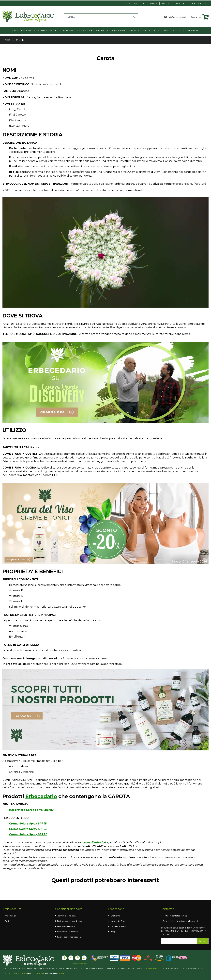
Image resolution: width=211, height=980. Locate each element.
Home (7, 40)
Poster (74, 964)
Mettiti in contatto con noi (175, 916)
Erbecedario (148, 3)
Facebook (194, 921)
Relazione (83, 964)
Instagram (184, 921)
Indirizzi (8, 926)
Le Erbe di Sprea (118, 926)
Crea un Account (200, 3)
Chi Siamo (115, 916)
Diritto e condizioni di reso (69, 921)
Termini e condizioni (67, 916)
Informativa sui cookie (68, 932)
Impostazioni (11, 916)
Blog (113, 932)
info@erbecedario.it (178, 17)
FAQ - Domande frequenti (70, 937)
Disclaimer (39, 973)
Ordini (8, 921)
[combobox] (101, 17)
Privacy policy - (20, 973)
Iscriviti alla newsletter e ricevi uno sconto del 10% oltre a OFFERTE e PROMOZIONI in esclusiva (184, 931)
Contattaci (180, 3)
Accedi (165, 3)
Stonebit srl (64, 973)
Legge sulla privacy (66, 926)
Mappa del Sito (117, 921)
